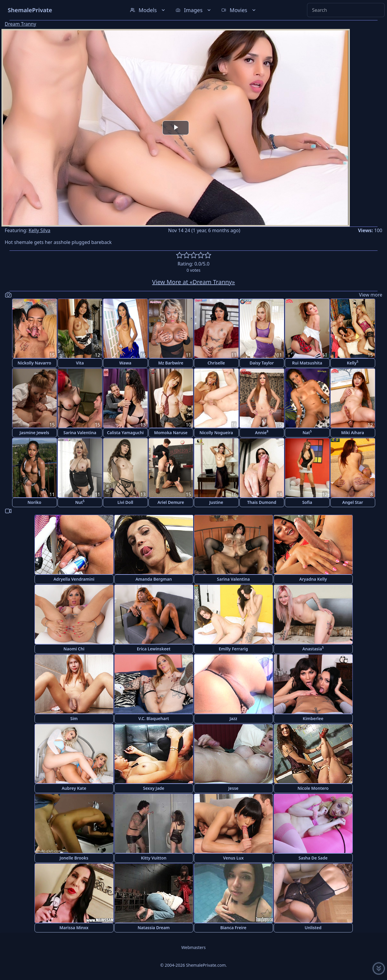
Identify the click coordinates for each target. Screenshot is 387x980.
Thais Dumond (262, 502)
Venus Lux (233, 858)
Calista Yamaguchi (125, 433)
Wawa (125, 363)
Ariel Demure (171, 502)
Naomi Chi (74, 649)
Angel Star (353, 502)
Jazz (233, 718)
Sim (74, 718)
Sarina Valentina (80, 433)
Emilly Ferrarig (233, 649)
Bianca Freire (233, 928)
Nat (307, 432)
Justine (216, 502)
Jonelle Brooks (74, 858)
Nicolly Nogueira (216, 433)
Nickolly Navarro (35, 363)
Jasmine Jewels (34, 433)
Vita (80, 363)
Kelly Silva (40, 230)
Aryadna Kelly (313, 579)
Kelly (353, 363)
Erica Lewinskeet (154, 649)
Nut (80, 502)
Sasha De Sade (313, 858)
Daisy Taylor (262, 363)
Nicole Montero (313, 788)
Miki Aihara (353, 433)
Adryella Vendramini (74, 579)
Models (148, 10)
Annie (262, 432)
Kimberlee (313, 718)
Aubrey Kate (74, 788)
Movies (239, 10)
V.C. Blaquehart (154, 718)
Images (194, 10)
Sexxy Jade (154, 788)
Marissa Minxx (74, 928)
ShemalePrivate (30, 10)
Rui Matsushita (307, 363)
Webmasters (193, 947)
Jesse (233, 788)
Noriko (34, 502)
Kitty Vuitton (154, 858)
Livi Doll (125, 502)
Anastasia (313, 648)
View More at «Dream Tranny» (193, 282)
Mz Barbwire (171, 363)
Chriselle (216, 363)
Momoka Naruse (171, 433)
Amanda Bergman (154, 579)
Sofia (307, 502)
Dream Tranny (20, 24)
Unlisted (313, 928)
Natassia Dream (154, 928)
